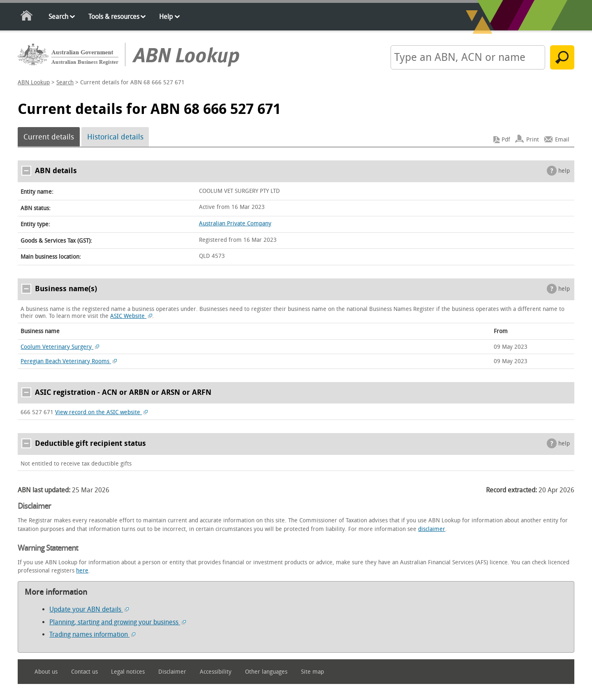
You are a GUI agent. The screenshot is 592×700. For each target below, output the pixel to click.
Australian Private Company (235, 224)
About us (46, 672)
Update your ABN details (89, 609)
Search (58, 17)
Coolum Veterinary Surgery (60, 347)
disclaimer (432, 529)
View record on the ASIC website (101, 412)
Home (27, 17)
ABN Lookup (34, 82)
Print (533, 140)
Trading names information (92, 634)
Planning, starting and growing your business (118, 622)
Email (562, 140)
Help (166, 17)
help (564, 171)
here (82, 571)
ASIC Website (131, 316)
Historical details (115, 137)
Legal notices (128, 672)
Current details (49, 137)
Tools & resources (114, 17)
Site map (312, 672)
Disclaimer (172, 672)
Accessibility (216, 672)
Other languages (266, 672)
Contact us (84, 672)
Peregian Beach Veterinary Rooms (69, 361)
